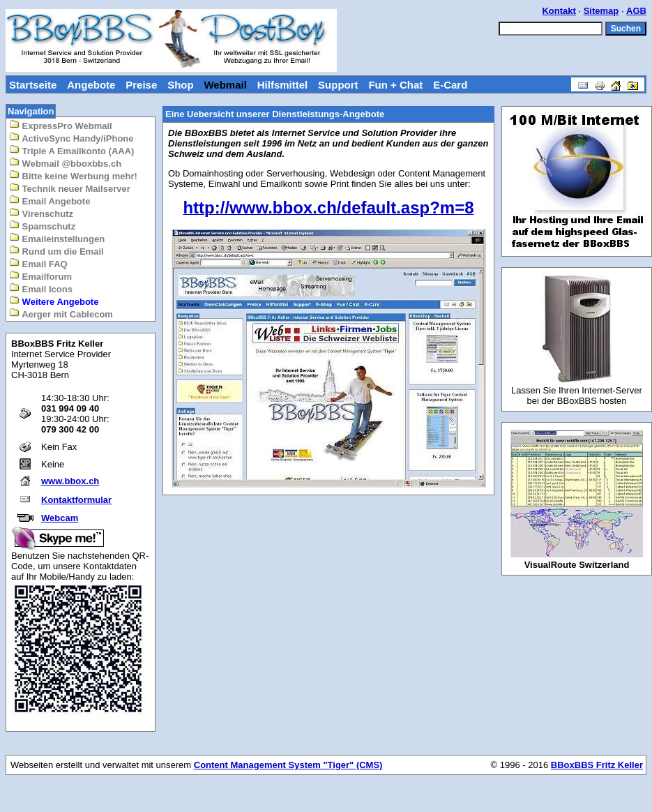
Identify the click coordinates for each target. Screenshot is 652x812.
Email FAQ (38, 263)
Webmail (225, 85)
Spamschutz (42, 226)
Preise (141, 85)
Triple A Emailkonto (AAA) (71, 150)
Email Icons (41, 288)
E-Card (450, 85)
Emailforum (40, 276)
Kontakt (559, 11)
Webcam (60, 518)
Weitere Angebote (54, 301)
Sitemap (601, 11)
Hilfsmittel (283, 85)
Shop (181, 85)
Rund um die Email (56, 251)
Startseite (33, 85)
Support (338, 85)
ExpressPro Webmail (61, 125)
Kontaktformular (76, 500)
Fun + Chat (395, 85)
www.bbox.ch (70, 481)
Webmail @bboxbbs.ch (65, 163)
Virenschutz (41, 213)
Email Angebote (50, 201)
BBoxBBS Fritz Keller (597, 765)
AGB (636, 11)
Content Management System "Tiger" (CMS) (288, 765)
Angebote (91, 85)
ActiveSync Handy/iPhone (71, 138)
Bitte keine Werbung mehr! (73, 175)
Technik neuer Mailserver (70, 188)
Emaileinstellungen (57, 238)
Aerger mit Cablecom (61, 314)
